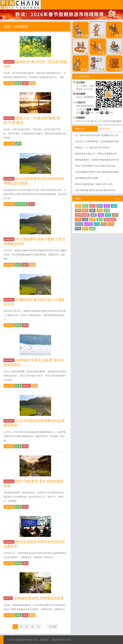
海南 (92, 219)
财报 (85, 210)
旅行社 (79, 224)
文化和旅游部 (82, 215)
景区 (115, 215)
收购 (101, 215)
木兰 (18, 265)
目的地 (88, 224)
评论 (25, 507)
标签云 (79, 198)
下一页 (53, 627)
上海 (85, 219)
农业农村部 (21, 204)
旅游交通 (9, 598)
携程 (78, 210)
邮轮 (108, 215)
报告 (92, 210)
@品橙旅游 (89, 97)
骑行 (32, 615)
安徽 (18, 325)
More (118, 199)
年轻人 (26, 386)
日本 (97, 224)
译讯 (85, 206)
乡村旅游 (9, 83)
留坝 (18, 563)
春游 (18, 83)
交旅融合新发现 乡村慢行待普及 (39, 598)
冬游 (18, 386)
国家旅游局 (110, 219)
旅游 (92, 229)
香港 (100, 219)
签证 (104, 224)
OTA (85, 229)
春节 (111, 224)
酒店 (107, 206)
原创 (18, 507)
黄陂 (32, 265)
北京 (18, 446)
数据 (100, 206)
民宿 (78, 229)
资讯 (25, 83)
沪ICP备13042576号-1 (62, 640)
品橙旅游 (20, 5)
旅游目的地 (9, 62)
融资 (94, 215)
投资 (107, 210)
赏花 (32, 83)
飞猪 (78, 219)
